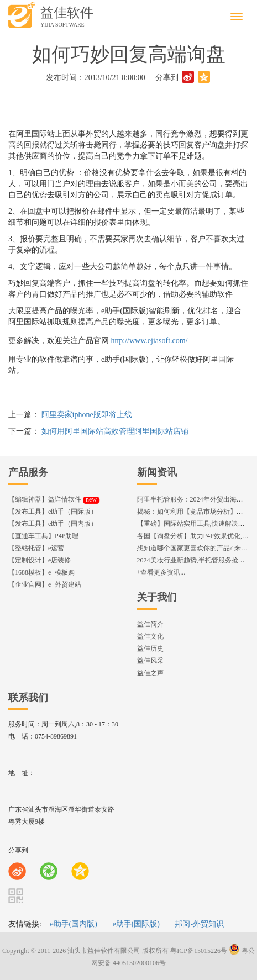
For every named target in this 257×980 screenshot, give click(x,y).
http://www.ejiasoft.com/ (150, 341)
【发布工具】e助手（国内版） (53, 524)
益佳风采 (150, 661)
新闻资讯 (157, 472)
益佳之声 (150, 673)
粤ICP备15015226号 (199, 951)
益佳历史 (150, 649)
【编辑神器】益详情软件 (54, 499)
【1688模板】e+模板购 (41, 572)
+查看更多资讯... (161, 572)
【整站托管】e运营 (36, 548)
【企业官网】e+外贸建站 (45, 584)
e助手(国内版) (74, 924)
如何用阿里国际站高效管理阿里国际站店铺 (115, 431)
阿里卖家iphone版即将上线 (87, 415)
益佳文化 (150, 636)
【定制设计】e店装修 (40, 560)
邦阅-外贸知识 (199, 924)
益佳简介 (150, 624)
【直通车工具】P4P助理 (43, 536)
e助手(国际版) (136, 924)
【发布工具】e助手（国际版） (53, 512)
